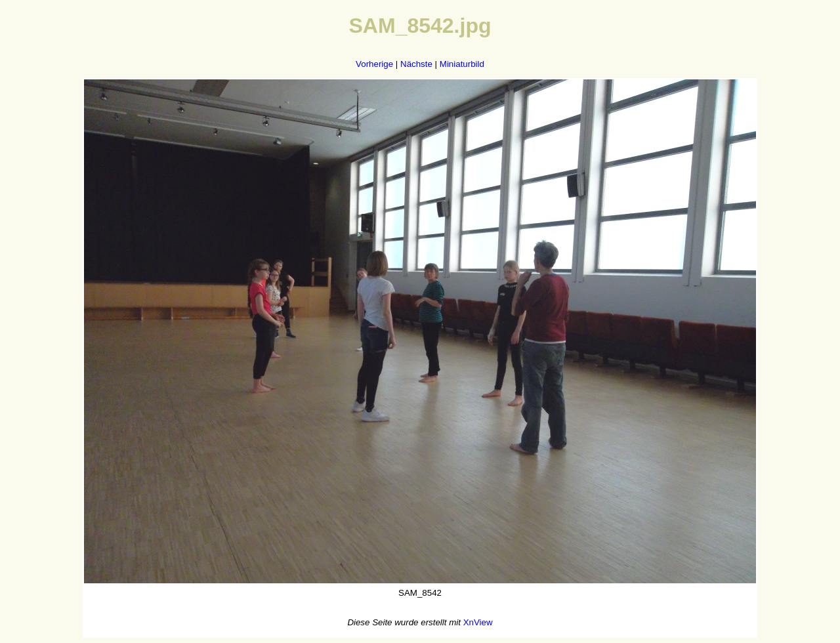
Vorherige (374, 64)
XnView (478, 622)
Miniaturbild (462, 64)
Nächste (416, 64)
